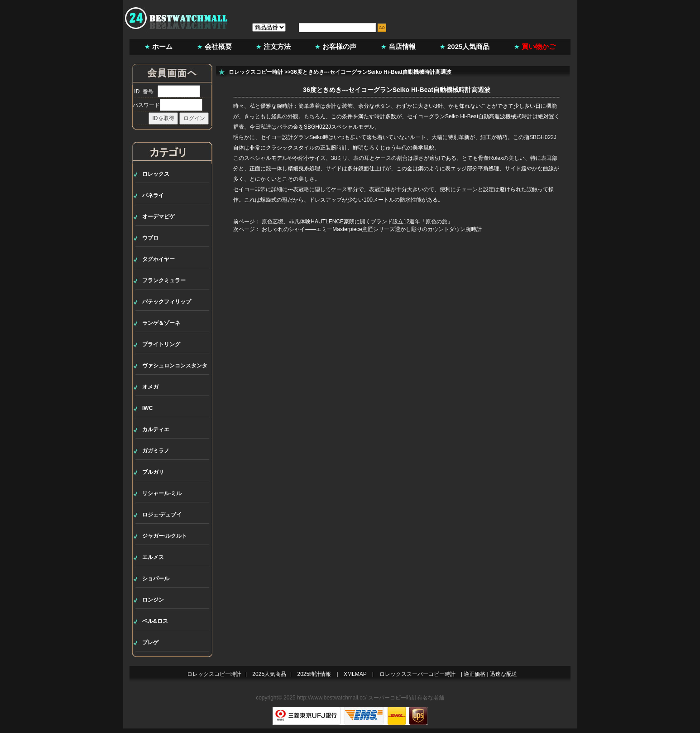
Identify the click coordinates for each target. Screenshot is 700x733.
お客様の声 (339, 46)
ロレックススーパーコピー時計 (417, 674)
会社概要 (218, 46)
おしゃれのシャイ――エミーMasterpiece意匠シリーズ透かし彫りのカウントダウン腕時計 (372, 229)
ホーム (162, 46)
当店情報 (402, 46)
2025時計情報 (314, 674)
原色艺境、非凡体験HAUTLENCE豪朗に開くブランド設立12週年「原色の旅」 (357, 222)
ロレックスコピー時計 (256, 72)
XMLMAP (355, 674)
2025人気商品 (468, 46)
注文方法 (277, 46)
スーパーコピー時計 (393, 698)
